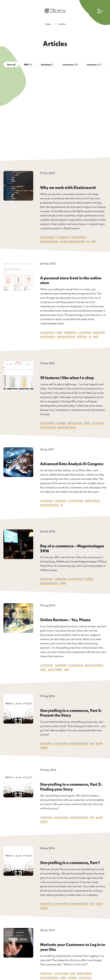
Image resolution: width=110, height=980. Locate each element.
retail (60, 333)
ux (88, 242)
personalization (49, 242)
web (94, 242)
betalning (47, 66)
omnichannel (48, 432)
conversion (70, 66)
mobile (89, 584)
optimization (79, 238)
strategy (61, 428)
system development (73, 242)
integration (71, 333)
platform (96, 337)
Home (48, 25)
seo (93, 748)
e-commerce (48, 238)
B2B (28, 66)
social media (55, 674)
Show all (11, 66)
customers (94, 66)
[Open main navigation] (94, 12)
